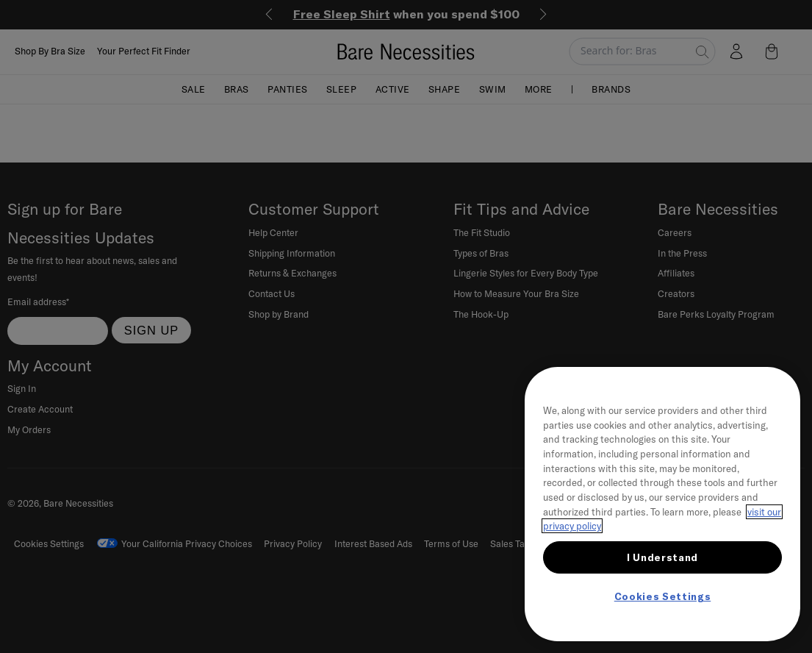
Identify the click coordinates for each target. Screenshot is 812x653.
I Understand (662, 557)
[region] (662, 504)
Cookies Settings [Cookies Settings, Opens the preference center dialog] (663, 596)
